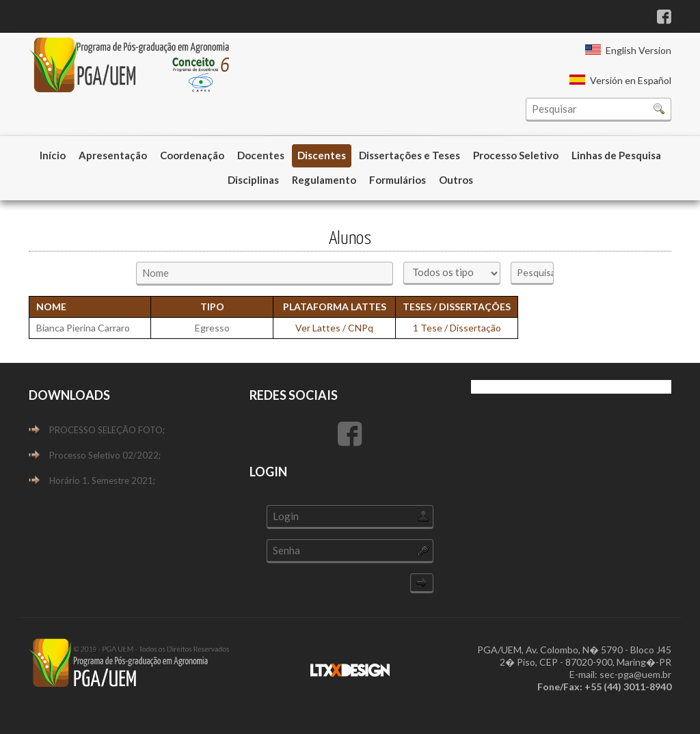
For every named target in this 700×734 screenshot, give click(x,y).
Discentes (322, 155)
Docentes (261, 155)
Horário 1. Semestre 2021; (102, 480)
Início (53, 155)
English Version (638, 50)
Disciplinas (253, 180)
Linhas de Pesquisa (616, 155)
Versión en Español (631, 80)
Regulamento (324, 180)
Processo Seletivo (516, 155)
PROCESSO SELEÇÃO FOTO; (107, 430)
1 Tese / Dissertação (457, 328)
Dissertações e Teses (409, 155)
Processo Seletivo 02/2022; (105, 455)
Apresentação (113, 155)
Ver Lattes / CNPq (334, 328)
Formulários (398, 180)
